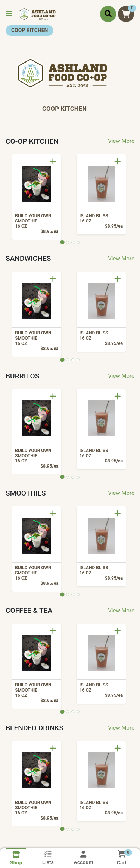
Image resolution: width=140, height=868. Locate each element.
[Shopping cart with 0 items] (126, 14)
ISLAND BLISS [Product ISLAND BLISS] (100, 218)
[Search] (108, 14)
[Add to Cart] (53, 161)
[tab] (62, 242)
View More (121, 141)
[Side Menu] (9, 14)
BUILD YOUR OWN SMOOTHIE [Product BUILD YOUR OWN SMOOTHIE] (35, 221)
